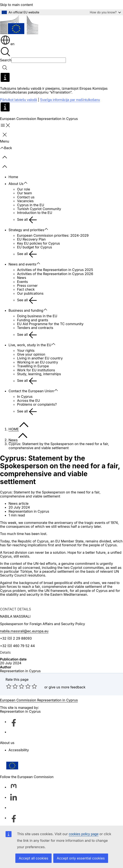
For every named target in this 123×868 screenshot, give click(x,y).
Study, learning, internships (39, 374)
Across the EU (28, 401)
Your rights (26, 350)
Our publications (30, 293)
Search (6, 60)
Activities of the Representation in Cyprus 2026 (55, 274)
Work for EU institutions (36, 370)
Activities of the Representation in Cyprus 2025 (55, 270)
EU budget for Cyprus (35, 247)
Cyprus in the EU (31, 205)
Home (13, 177)
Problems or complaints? (37, 404)
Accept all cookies (33, 858)
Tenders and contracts (35, 328)
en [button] (7, 44)
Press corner (27, 285)
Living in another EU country (40, 358)
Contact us (26, 197)
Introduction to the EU (35, 213)
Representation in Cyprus (20, 671)
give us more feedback (67, 687)
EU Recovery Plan (31, 239)
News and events (22, 264)
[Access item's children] (28, 183)
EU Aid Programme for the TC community (50, 324)
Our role (24, 189)
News (22, 278)
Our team (25, 193)
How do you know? (105, 12)
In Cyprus (25, 397)
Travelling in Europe (33, 366)
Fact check (26, 289)
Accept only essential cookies (81, 858)
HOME (14, 429)
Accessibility (19, 750)
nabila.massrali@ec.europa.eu (24, 631)
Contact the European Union (31, 391)
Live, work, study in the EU (30, 345)
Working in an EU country (38, 362)
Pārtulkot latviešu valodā (18, 100)
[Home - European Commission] (19, 25)
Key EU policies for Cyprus (38, 243)
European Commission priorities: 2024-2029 (53, 235)
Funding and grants (33, 320)
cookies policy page (84, 834)
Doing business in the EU (37, 316)
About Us (16, 184)
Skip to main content (17, 5)
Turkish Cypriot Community (39, 209)
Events (22, 282)
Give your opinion (31, 354)
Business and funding (26, 310)
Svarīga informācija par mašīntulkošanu (70, 100)
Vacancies (25, 201)
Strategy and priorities (26, 230)
